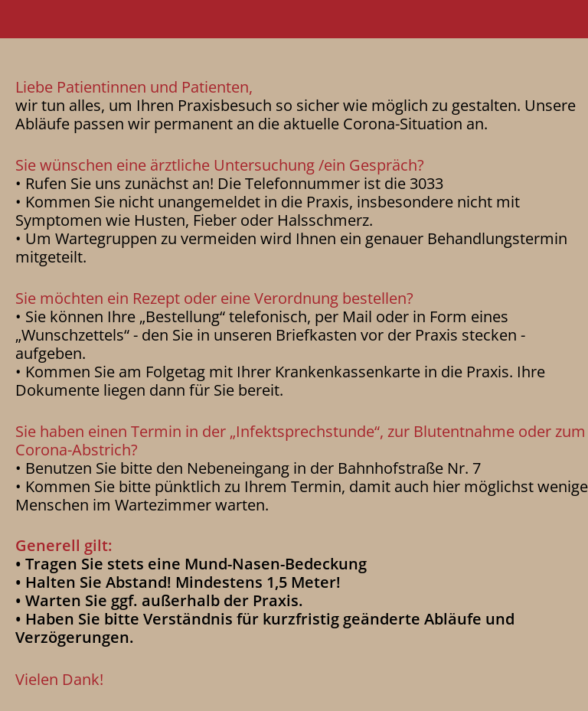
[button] (294, 19)
